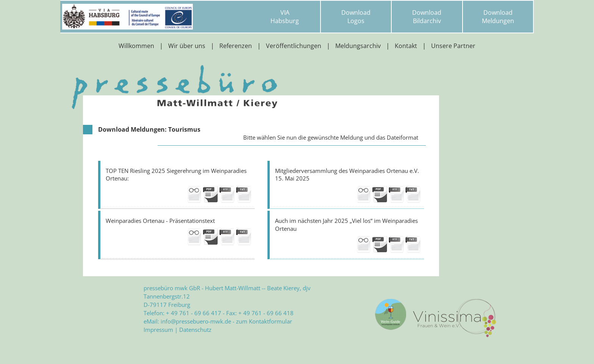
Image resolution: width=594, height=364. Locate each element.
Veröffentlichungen (294, 46)
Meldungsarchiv (358, 46)
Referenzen (236, 46)
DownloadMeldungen (498, 17)
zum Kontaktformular (264, 321)
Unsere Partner (453, 46)
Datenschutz (195, 330)
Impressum (158, 330)
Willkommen (136, 46)
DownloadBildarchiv (427, 17)
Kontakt (406, 46)
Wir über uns (187, 46)
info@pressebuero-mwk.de (196, 321)
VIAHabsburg (285, 17)
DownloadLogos (356, 17)
